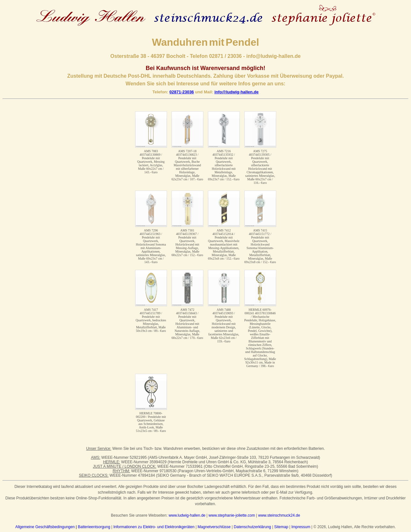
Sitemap (281, 527)
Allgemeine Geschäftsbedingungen (45, 527)
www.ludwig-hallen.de (187, 515)
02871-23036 (182, 92)
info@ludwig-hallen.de (236, 92)
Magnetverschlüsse (214, 527)
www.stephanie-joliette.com (232, 515)
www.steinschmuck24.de (279, 515)
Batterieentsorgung (94, 527)
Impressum (301, 527)
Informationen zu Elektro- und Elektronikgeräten (154, 527)
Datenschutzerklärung (252, 527)
